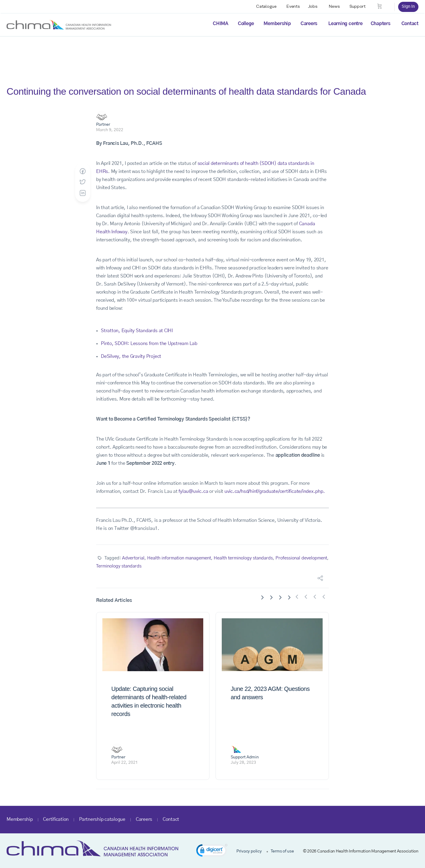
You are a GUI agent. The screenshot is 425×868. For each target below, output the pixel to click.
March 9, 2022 (110, 130)
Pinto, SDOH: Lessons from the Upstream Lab (149, 343)
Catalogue (266, 7)
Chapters (381, 24)
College (246, 24)
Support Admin (245, 757)
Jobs (313, 7)
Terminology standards (119, 566)
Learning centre (345, 24)
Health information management (179, 558)
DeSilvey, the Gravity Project (131, 356)
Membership (277, 24)
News (334, 7)
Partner (103, 125)
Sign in (408, 7)
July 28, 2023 (243, 763)
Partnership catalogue (102, 819)
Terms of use (282, 851)
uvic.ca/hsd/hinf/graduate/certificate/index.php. (275, 491)
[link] (212, 851)
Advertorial (133, 558)
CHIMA (221, 24)
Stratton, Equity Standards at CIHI (137, 331)
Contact (410, 24)
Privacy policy (249, 851)
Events (293, 7)
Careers (309, 24)
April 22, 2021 (125, 763)
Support (358, 7)
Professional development (301, 558)
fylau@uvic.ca (193, 491)
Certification (56, 819)
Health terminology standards (243, 558)
